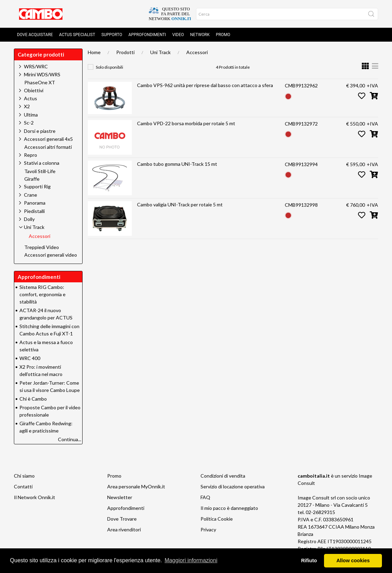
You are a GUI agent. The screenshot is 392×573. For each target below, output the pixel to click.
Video (178, 35)
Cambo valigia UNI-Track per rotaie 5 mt (180, 204)
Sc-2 (29, 123)
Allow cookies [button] (353, 561)
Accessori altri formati (48, 147)
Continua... (70, 439)
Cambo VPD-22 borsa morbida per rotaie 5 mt (186, 123)
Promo (223, 35)
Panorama (35, 203)
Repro (31, 155)
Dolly (29, 219)
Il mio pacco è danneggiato (229, 508)
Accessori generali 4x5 (48, 139)
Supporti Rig (37, 186)
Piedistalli (34, 211)
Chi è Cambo (33, 399)
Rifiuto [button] (309, 561)
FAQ (205, 497)
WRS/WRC (36, 66)
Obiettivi (34, 90)
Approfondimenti (147, 35)
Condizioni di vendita (223, 476)
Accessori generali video (51, 255)
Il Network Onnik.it (35, 497)
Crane (31, 195)
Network (200, 35)
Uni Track (160, 52)
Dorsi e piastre (40, 131)
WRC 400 (30, 358)
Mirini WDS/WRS (42, 74)
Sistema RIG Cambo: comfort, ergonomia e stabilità (42, 294)
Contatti (23, 486)
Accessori (197, 52)
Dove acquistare (35, 35)
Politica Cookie (217, 519)
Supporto (112, 35)
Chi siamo (24, 476)
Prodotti (125, 52)
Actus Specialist (77, 35)
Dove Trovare (122, 519)
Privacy (208, 529)
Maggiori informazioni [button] (191, 560)
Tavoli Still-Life (40, 171)
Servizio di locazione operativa (233, 486)
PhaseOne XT (40, 83)
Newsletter (120, 497)
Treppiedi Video (42, 247)
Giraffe (32, 179)
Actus (31, 98)
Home (94, 52)
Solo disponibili (109, 67)
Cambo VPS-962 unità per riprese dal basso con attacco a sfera (205, 85)
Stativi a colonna (42, 163)
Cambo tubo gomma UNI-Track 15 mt (177, 164)
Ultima (31, 115)
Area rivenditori (124, 529)
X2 (27, 106)
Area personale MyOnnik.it (136, 486)
